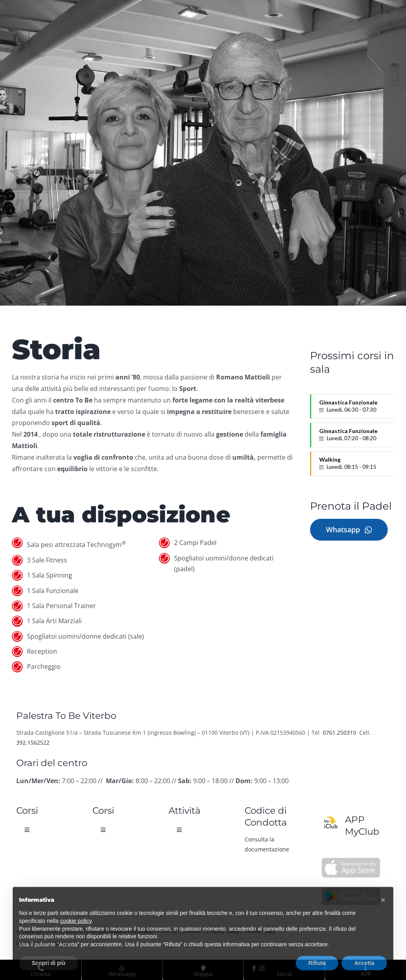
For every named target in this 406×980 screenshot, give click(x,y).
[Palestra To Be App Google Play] (351, 889)
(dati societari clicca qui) (125, 931)
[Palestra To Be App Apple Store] (351, 861)
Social (268, 968)
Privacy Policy (223, 931)
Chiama (41, 968)
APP (366, 968)
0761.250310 (340, 733)
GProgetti (65, 943)
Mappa (203, 968)
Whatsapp (122, 968)
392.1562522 (33, 742)
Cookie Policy (260, 931)
